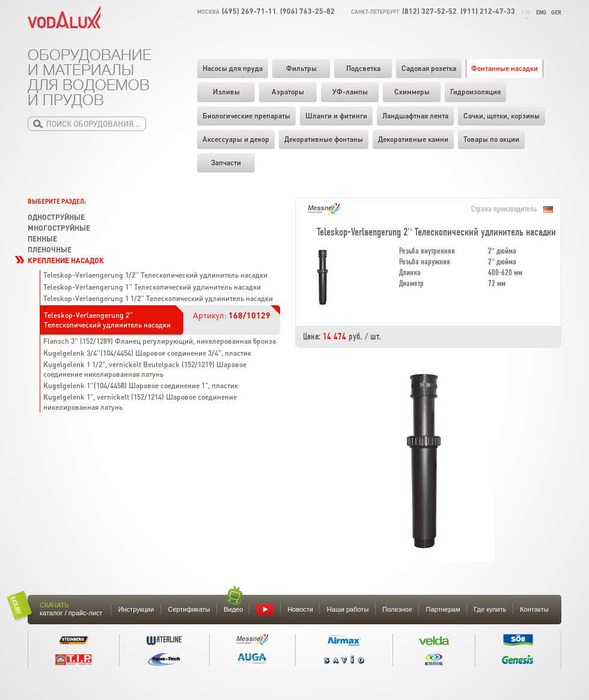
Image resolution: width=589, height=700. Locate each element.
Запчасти (226, 163)
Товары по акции (491, 139)
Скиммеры (412, 92)
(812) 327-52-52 (429, 11)
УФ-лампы (350, 92)
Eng (541, 12)
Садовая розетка (429, 68)
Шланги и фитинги (336, 116)
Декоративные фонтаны (324, 139)
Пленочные (50, 250)
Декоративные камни (413, 139)
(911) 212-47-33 (488, 11)
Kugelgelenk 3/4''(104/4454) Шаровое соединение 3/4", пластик (147, 353)
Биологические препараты (246, 116)
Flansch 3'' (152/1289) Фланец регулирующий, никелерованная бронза (160, 341)
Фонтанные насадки (505, 68)
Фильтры (301, 68)
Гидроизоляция (475, 92)
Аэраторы (288, 92)
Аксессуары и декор (236, 139)
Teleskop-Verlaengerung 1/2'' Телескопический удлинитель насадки (155, 275)
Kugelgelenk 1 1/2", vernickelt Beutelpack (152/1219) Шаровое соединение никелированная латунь (145, 369)
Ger (556, 12)
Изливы (226, 92)
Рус (526, 12)
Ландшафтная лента (415, 116)
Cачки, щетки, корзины (502, 116)
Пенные (42, 239)
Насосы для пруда (233, 68)
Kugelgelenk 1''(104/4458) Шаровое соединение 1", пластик (141, 385)
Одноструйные (56, 217)
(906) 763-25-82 (307, 11)
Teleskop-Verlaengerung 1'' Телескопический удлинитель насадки (152, 287)
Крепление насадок (66, 260)
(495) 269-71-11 (249, 11)
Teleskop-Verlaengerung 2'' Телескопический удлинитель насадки (107, 320)
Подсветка (363, 68)
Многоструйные (59, 228)
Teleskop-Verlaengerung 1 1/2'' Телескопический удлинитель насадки (158, 298)
